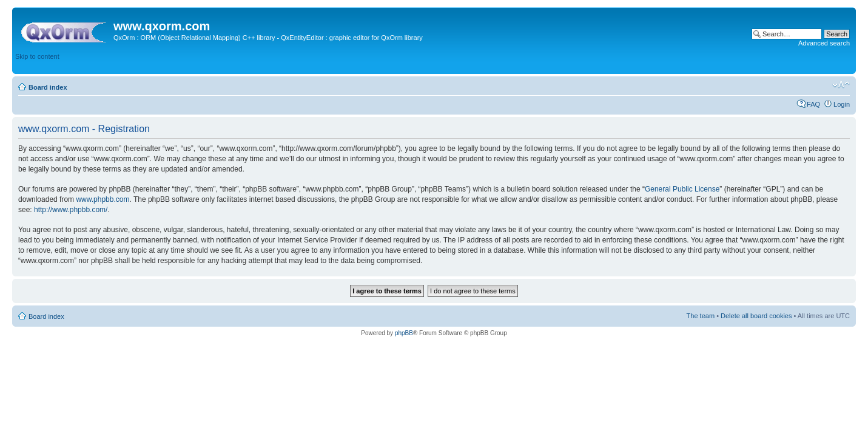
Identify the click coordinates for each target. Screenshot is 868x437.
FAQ (813, 104)
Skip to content (37, 56)
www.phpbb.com (103, 199)
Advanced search (824, 43)
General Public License (682, 189)
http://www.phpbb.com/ (71, 210)
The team (701, 316)
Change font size (841, 85)
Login (842, 104)
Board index (48, 87)
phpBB (404, 333)
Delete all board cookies (756, 316)
